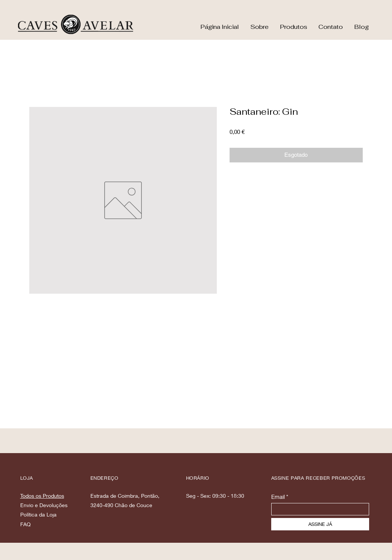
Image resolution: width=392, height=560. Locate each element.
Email (278, 497)
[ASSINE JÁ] (320, 524)
